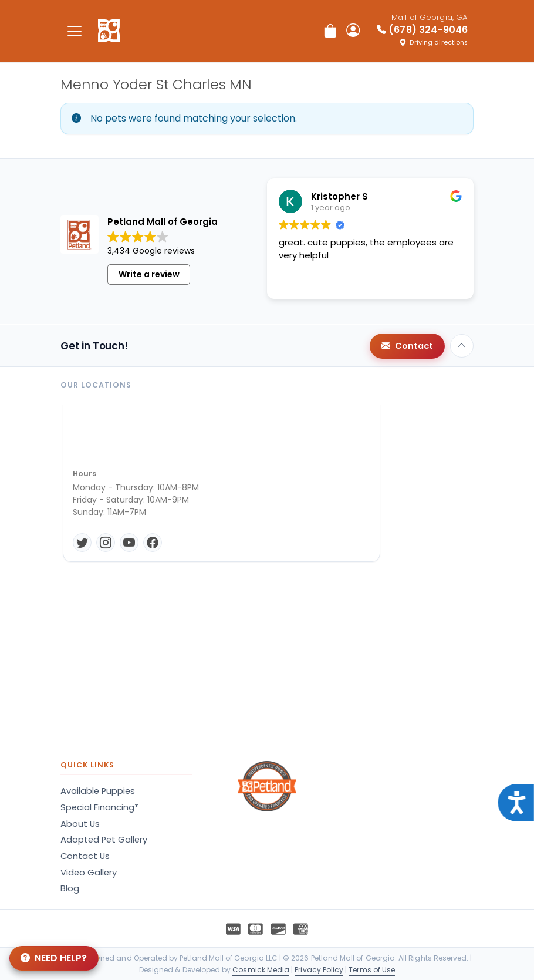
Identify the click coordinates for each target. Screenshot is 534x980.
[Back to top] (462, 346)
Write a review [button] (149, 274)
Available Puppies (98, 791)
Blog (70, 888)
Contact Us (85, 856)
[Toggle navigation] (75, 31)
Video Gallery (89, 873)
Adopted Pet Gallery (104, 840)
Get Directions (109, 499)
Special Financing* (99, 807)
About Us (80, 824)
